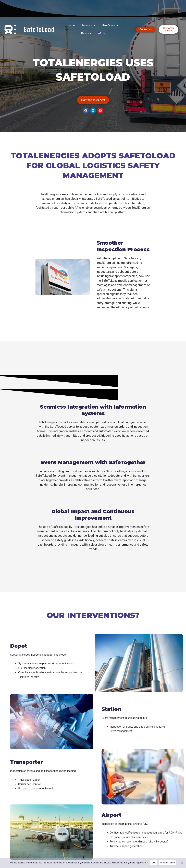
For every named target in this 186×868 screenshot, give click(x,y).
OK (154, 863)
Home (71, 25)
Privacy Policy (167, 863)
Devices (86, 33)
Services (88, 26)
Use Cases (110, 26)
